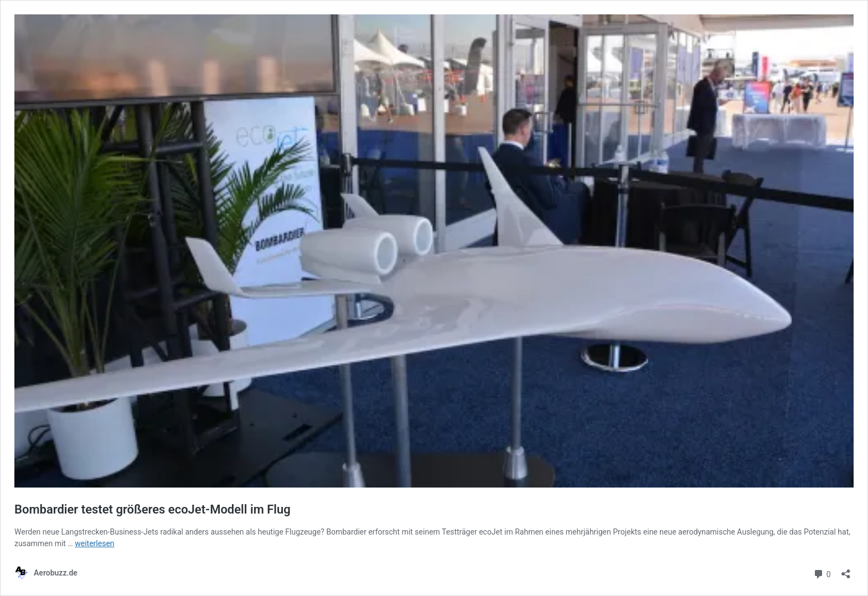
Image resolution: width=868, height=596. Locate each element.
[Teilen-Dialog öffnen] (846, 570)
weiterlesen (94, 543)
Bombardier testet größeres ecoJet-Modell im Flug (153, 509)
